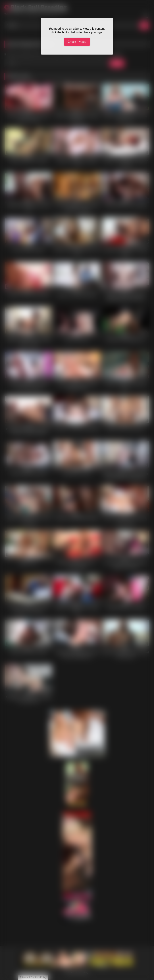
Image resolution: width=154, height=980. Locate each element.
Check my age (77, 42)
